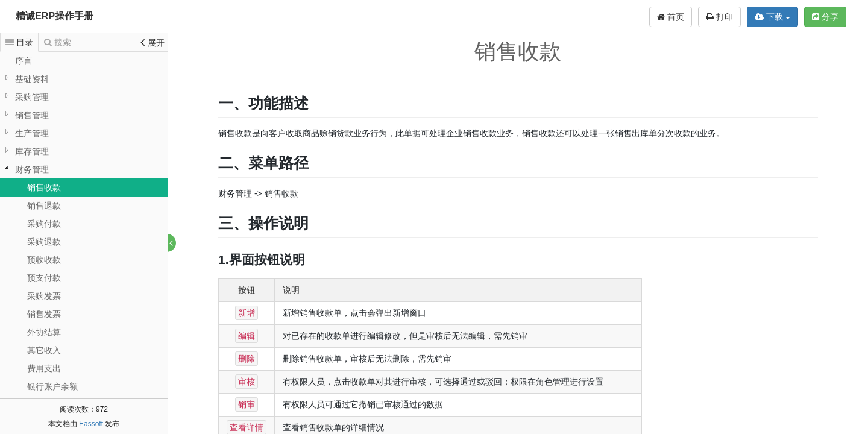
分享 (825, 17)
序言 (24, 61)
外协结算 (44, 332)
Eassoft (91, 424)
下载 (772, 17)
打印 (719, 17)
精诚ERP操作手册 (55, 16)
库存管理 (32, 151)
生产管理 (32, 133)
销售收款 (44, 187)
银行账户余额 (52, 386)
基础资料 (32, 79)
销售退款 (44, 206)
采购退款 (44, 242)
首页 (671, 17)
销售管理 (32, 115)
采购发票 (44, 296)
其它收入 (44, 350)
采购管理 (32, 97)
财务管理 (32, 169)
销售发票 (44, 314)
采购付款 (44, 224)
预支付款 (44, 278)
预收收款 (44, 260)
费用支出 (44, 368)
